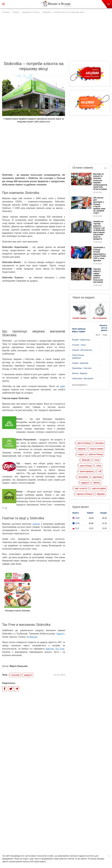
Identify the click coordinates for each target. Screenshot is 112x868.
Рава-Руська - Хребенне (78, 356)
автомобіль (83, 477)
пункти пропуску (87, 471)
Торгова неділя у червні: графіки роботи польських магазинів (98, 275)
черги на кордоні (99, 488)
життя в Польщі (84, 443)
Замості (60, 634)
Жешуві (33, 637)
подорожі (82, 449)
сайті (62, 386)
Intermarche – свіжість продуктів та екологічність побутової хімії (44, 754)
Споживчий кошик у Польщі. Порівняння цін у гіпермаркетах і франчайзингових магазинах (44, 771)
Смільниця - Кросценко (83, 378)
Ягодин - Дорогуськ (81, 340)
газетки (36, 524)
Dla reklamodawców (63, 838)
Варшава (101, 494)
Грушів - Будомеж (80, 363)
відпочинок (98, 477)
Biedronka (86, 460)
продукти (28, 675)
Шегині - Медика (80, 373)
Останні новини (83, 168)
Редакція (77, 838)
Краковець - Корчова (82, 368)
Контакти (88, 838)
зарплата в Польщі (84, 494)
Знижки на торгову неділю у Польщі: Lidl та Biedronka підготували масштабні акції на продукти (99, 230)
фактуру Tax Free (55, 649)
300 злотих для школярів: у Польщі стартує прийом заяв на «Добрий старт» (99, 205)
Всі (106, 168)
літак (97, 460)
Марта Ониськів (19, 666)
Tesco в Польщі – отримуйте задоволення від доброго (41, 787)
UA (109, 4)
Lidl (100, 471)
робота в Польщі (96, 454)
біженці (97, 483)
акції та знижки (97, 449)
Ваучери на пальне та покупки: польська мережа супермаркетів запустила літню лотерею (100, 182)
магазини (15, 675)
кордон (81, 454)
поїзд (99, 466)
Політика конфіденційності (41, 838)
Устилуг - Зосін (79, 345)
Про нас (23, 838)
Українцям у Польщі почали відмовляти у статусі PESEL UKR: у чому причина (100, 254)
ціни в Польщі (86, 466)
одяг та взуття (81, 488)
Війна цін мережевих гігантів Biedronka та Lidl (42, 804)
